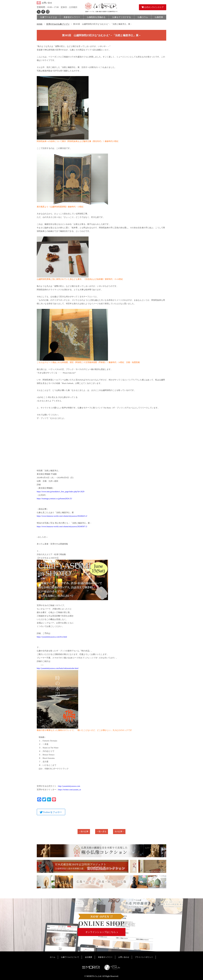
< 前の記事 (84, 831)
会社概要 (89, 957)
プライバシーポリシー (144, 957)
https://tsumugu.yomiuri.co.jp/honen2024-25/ (54, 499)
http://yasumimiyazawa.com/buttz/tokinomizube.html (58, 668)
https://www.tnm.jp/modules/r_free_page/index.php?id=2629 (61, 492)
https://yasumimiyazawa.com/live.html (52, 637)
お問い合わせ (124, 957)
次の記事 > (119, 831)
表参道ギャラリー (105, 957)
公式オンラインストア (153, 7)
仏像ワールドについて (70, 957)
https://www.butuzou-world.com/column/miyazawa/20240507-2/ (62, 526)
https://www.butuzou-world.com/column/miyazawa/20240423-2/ (62, 516)
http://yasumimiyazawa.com (69, 786)
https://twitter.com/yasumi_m (70, 790)
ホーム (53, 957)
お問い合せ (47, 3)
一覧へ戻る (102, 831)
